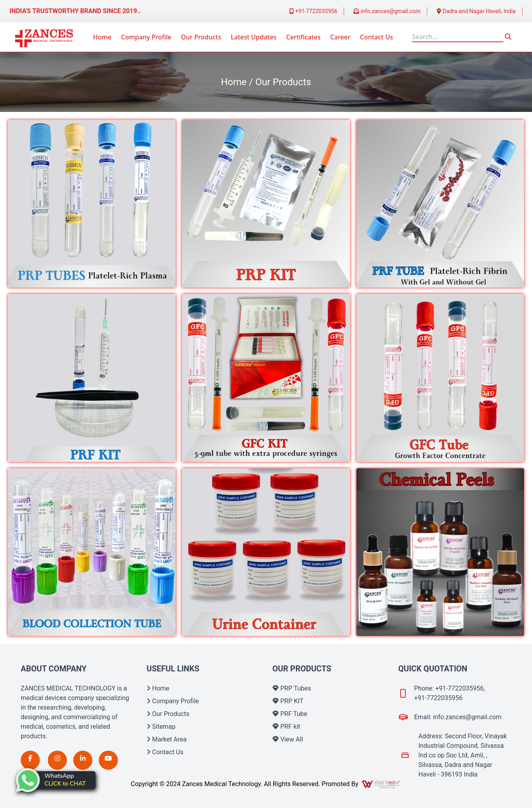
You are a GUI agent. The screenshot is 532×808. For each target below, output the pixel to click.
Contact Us (377, 37)
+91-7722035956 (314, 11)
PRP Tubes (292, 688)
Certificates (303, 37)
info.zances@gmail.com (387, 11)
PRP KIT (288, 701)
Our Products (201, 37)
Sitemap (161, 727)
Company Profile (146, 37)
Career (340, 37)
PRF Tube (290, 714)
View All (288, 739)
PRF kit (286, 727)
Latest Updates (253, 37)
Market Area (167, 739)
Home (102, 37)
